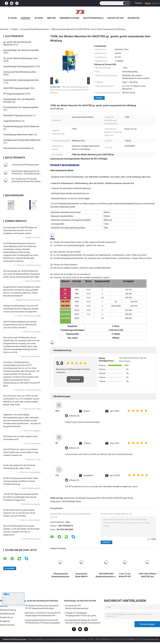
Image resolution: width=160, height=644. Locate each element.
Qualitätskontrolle (93, 18)
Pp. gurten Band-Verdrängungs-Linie (20, 58)
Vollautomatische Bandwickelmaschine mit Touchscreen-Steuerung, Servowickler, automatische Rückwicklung (60, 575)
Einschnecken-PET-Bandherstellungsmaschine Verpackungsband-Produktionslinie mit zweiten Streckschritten (82, 607)
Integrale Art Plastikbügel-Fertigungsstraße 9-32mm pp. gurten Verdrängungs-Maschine (81, 615)
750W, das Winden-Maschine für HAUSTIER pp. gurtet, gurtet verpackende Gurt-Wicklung (70, 90)
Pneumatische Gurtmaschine (17, 148)
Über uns (51, 18)
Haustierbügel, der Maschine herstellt (21, 50)
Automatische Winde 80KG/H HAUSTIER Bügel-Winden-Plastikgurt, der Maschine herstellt (81, 575)
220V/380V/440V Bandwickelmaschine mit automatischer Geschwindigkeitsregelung (106, 575)
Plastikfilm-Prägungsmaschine (18, 115)
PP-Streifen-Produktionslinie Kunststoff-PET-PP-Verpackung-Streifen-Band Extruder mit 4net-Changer (42, 607)
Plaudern (139, 3)
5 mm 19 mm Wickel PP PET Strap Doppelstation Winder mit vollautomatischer (125, 575)
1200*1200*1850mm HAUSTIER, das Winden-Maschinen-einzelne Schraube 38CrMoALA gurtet (147, 575)
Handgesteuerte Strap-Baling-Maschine (22, 140)
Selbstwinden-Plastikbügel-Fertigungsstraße (82, 498)
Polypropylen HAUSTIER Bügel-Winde (66, 501)
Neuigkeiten (133, 18)
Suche (127, 3)
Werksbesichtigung (69, 18)
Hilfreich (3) (74, 416)
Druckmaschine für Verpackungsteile (21, 107)
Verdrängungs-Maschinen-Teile (18, 135)
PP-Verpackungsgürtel (14, 94)
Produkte (26, 18)
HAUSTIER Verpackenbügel (16, 88)
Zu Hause (12, 18)
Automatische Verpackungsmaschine (21, 80)
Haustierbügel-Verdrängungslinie (19, 66)
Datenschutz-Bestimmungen (15, 639)
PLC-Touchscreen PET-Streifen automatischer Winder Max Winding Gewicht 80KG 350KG (26, 181)
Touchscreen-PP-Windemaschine (25, 165)
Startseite (4, 29)
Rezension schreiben (75, 381)
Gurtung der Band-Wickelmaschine (35, 29)
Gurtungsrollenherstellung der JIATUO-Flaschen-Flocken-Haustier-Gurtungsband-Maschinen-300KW (83, 622)
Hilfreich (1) (74, 448)
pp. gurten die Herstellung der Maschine (41, 601)
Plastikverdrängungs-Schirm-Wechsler (21, 126)
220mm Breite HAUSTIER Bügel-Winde (117, 498)
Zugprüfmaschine (12, 121)
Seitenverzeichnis (7, 625)
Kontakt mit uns (116, 18)
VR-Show (39, 18)
